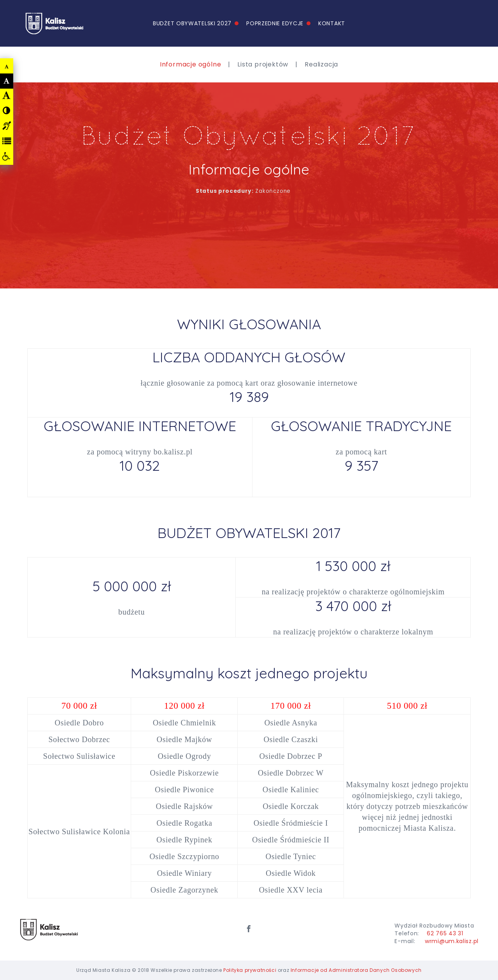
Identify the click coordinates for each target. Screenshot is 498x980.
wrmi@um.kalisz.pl (452, 941)
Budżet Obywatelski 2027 (192, 23)
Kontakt (332, 23)
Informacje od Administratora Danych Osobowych (356, 970)
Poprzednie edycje (275, 23)
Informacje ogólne (191, 64)
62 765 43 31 (445, 933)
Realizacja (321, 64)
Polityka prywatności (250, 970)
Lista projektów (263, 64)
